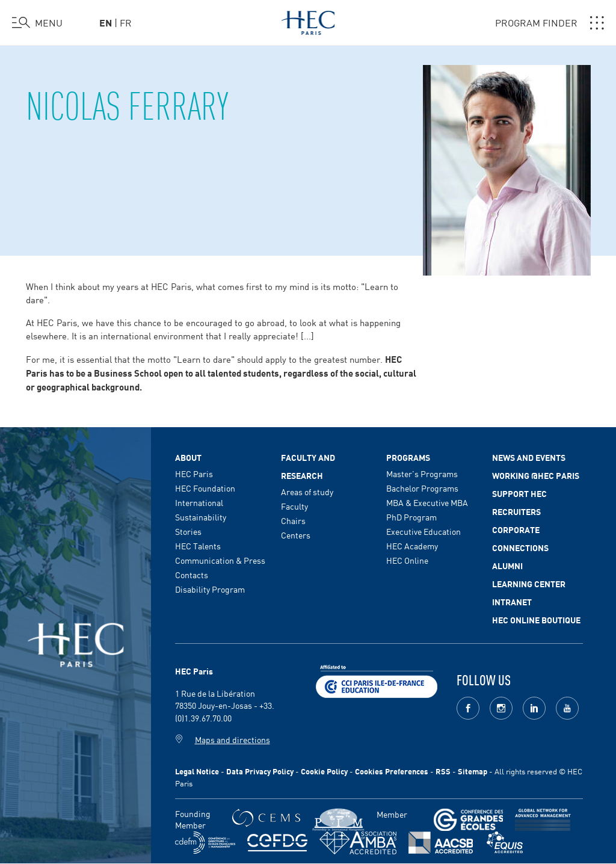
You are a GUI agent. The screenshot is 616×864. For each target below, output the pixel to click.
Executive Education (423, 531)
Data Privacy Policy (260, 771)
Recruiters (516, 511)
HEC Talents (198, 546)
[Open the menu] (37, 23)
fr (126, 22)
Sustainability (201, 517)
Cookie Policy (324, 771)
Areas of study (307, 492)
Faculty (294, 506)
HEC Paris (194, 474)
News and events (529, 457)
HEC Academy (412, 546)
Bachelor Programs (422, 488)
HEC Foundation (205, 488)
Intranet (512, 602)
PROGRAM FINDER (550, 23)
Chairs (293, 520)
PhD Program (411, 517)
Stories (188, 531)
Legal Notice (197, 771)
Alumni (507, 566)
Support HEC (519, 493)
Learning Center (529, 584)
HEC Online (407, 560)
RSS (443, 771)
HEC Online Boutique (536, 620)
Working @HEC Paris (536, 475)
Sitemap (473, 771)
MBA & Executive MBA (427, 502)
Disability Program (210, 589)
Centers (296, 535)
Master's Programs (422, 474)
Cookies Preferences (392, 771)
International (199, 502)
